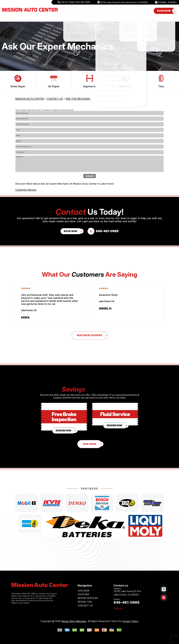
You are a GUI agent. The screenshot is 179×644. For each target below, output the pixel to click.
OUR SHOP (69, 11)
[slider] (26, 288)
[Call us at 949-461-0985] (103, 231)
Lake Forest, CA (29, 310)
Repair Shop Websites (74, 621)
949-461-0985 (29, 594)
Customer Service (26, 190)
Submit (90, 176)
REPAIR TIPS (126, 11)
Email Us (118, 608)
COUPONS (85, 11)
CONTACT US (144, 11)
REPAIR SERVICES (105, 11)
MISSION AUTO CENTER (30, 99)
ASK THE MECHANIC (78, 99)
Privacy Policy (131, 621)
